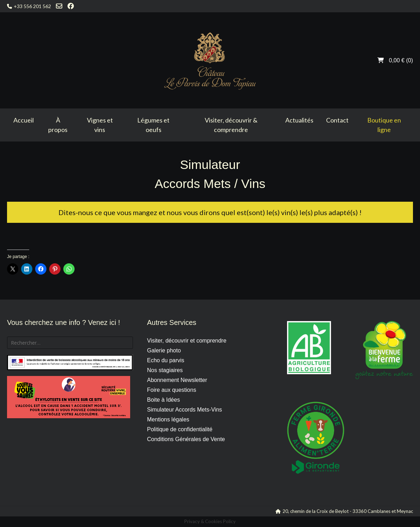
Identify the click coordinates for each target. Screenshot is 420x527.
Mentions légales (168, 419)
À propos (58, 125)
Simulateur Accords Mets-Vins (184, 410)
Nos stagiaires (165, 370)
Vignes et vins (100, 125)
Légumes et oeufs (153, 125)
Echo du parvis (166, 360)
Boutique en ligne (384, 125)
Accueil (24, 120)
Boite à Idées (163, 400)
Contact (337, 120)
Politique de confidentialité (180, 429)
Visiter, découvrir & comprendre (231, 125)
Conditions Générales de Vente (186, 439)
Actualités (299, 120)
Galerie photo (164, 350)
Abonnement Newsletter (177, 380)
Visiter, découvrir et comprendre (187, 341)
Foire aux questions (172, 390)
